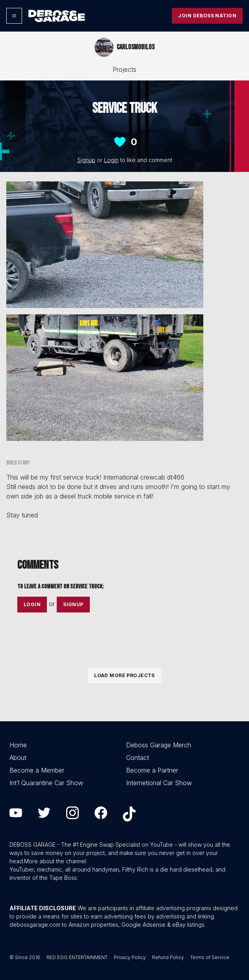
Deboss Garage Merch (159, 745)
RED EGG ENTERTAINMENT (77, 957)
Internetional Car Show (159, 783)
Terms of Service (210, 957)
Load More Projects (124, 675)
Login (111, 160)
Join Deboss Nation (207, 16)
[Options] (14, 16)
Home (18, 745)
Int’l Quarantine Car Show (46, 783)
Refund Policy (168, 957)
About (18, 758)
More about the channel (55, 861)
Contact (138, 758)
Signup (86, 160)
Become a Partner (152, 770)
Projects (124, 69)
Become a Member (37, 770)
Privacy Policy (130, 957)
